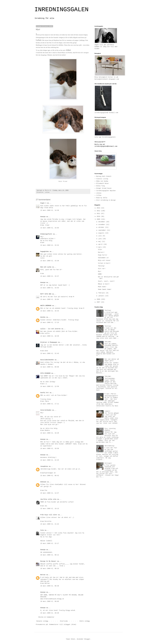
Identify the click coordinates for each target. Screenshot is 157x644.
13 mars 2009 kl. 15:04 (50, 228)
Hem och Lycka (46, 267)
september (103, 230)
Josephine (44, 466)
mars (100, 247)
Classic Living (102, 179)
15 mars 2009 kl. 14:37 (50, 493)
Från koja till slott (49, 515)
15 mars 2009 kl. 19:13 (50, 509)
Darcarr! (101, 252)
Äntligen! (108, 463)
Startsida (64, 621)
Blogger (87, 639)
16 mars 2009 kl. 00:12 (50, 555)
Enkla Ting (101, 186)
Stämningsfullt (46, 234)
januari (102, 296)
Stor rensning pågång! (110, 429)
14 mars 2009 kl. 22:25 (50, 460)
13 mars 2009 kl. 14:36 (50, 210)
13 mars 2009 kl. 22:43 (50, 353)
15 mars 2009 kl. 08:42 (50, 476)
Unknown (43, 482)
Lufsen (47, 192)
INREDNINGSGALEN (61, 10)
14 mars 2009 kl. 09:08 (50, 367)
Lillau (99, 195)
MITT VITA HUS (46, 294)
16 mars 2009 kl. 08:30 (50, 586)
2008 (99, 299)
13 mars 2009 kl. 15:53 (50, 288)
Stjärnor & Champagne (49, 342)
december (102, 222)
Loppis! (107, 411)
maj (100, 242)
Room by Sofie (102, 198)
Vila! (100, 250)
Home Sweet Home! (105, 289)
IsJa (42, 530)
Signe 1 (43, 203)
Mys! (100, 271)
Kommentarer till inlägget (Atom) (63, 625)
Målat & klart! (104, 284)
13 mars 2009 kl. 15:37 (50, 276)
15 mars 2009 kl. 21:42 (50, 524)
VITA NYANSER (45, 373)
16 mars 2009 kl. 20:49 (50, 613)
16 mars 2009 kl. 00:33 (50, 569)
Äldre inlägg (85, 621)
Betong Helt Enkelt (104, 176)
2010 (99, 216)
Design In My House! (48, 561)
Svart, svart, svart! (106, 281)
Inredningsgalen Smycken (106, 191)
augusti (102, 233)
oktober (102, 227)
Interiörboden (46, 410)
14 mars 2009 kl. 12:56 (50, 386)
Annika (43, 317)
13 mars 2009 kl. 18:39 (50, 336)
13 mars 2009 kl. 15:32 (50, 245)
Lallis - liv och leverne (50, 329)
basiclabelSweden (47, 360)
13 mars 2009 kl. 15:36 (50, 261)
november (102, 225)
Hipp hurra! (103, 255)
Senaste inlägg (42, 621)
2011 (99, 214)
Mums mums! (102, 287)
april (101, 244)
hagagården (45, 252)
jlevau (99, 193)
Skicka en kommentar (46, 617)
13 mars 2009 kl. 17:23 (50, 322)
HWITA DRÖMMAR (46, 306)
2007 (99, 302)
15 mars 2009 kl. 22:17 (50, 543)
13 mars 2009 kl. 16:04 (50, 299)
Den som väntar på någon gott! (112, 360)
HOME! (100, 274)
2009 (99, 219)
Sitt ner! (102, 269)
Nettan (43, 575)
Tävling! (101, 266)
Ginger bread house (104, 188)
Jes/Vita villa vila (48, 499)
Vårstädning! (110, 446)
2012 (99, 211)
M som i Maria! (110, 394)
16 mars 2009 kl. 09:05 (50, 601)
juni (100, 239)
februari (102, 293)
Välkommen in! (103, 258)
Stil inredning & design (106, 200)
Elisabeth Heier (103, 183)
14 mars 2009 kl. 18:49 (50, 433)
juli (100, 236)
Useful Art (45, 393)
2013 (99, 208)
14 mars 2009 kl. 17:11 (50, 404)
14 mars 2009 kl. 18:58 (50, 449)
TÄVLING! (108, 342)
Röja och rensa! (104, 260)
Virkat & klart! (104, 263)
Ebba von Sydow (102, 181)
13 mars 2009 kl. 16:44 (50, 311)
